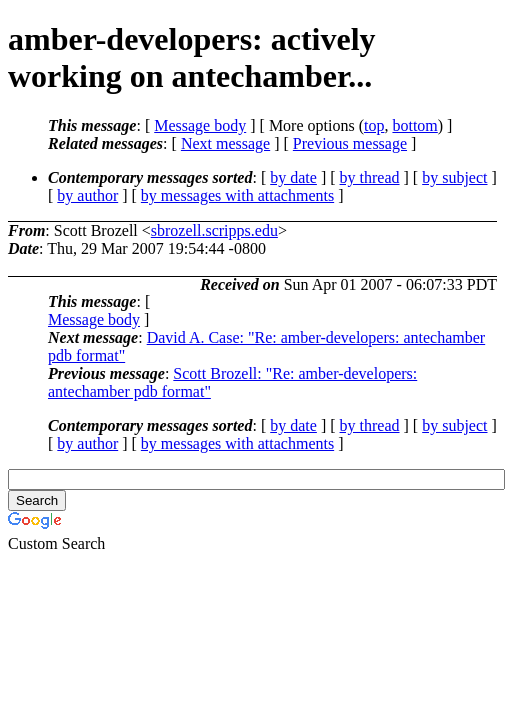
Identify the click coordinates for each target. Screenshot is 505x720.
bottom (414, 125)
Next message (225, 143)
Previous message (350, 143)
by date (293, 177)
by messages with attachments (237, 195)
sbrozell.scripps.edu (214, 230)
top (374, 125)
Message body (200, 125)
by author (87, 195)
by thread (370, 177)
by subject (454, 177)
